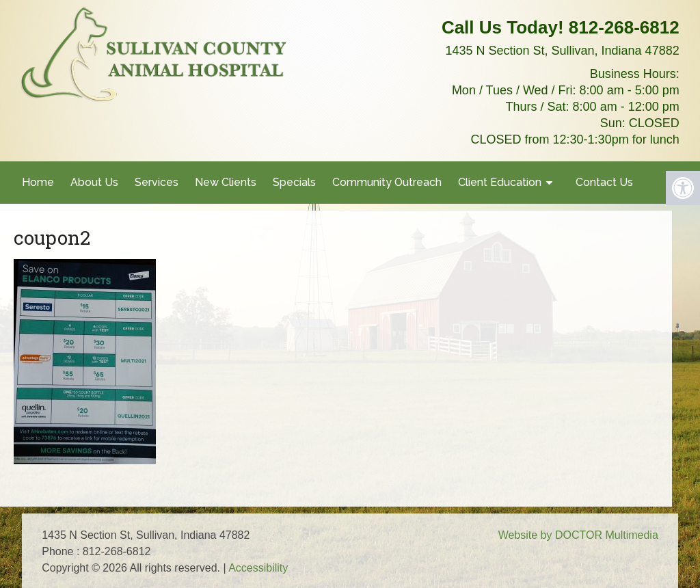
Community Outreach (387, 182)
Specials (294, 182)
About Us (94, 182)
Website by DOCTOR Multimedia (578, 535)
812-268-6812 (624, 27)
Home (38, 182)
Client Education (500, 182)
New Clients (226, 182)
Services (157, 182)
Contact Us (604, 182)
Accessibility (258, 568)
